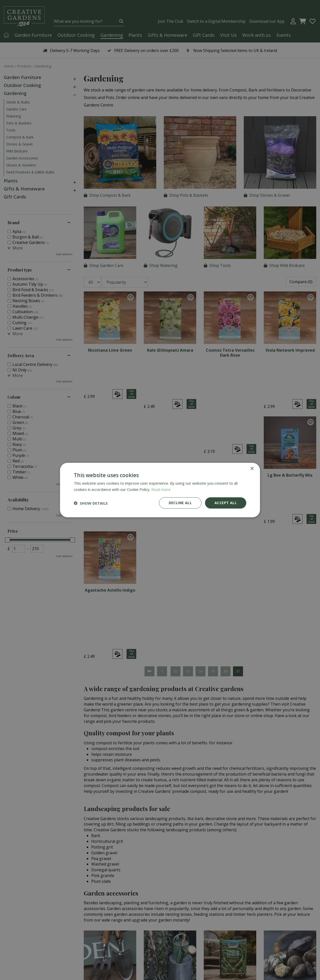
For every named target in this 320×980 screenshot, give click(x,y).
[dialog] (160, 490)
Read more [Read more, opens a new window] (161, 489)
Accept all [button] (226, 503)
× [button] (252, 469)
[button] (91, 503)
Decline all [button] (180, 503)
